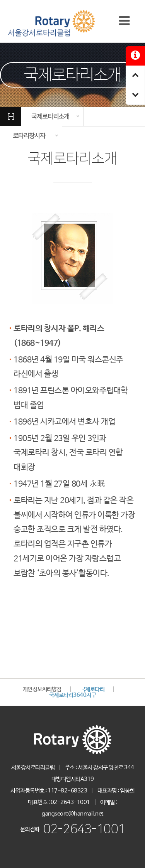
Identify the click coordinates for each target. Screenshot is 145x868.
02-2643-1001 (84, 829)
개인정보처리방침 (42, 689)
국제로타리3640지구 (73, 695)
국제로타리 (93, 689)
